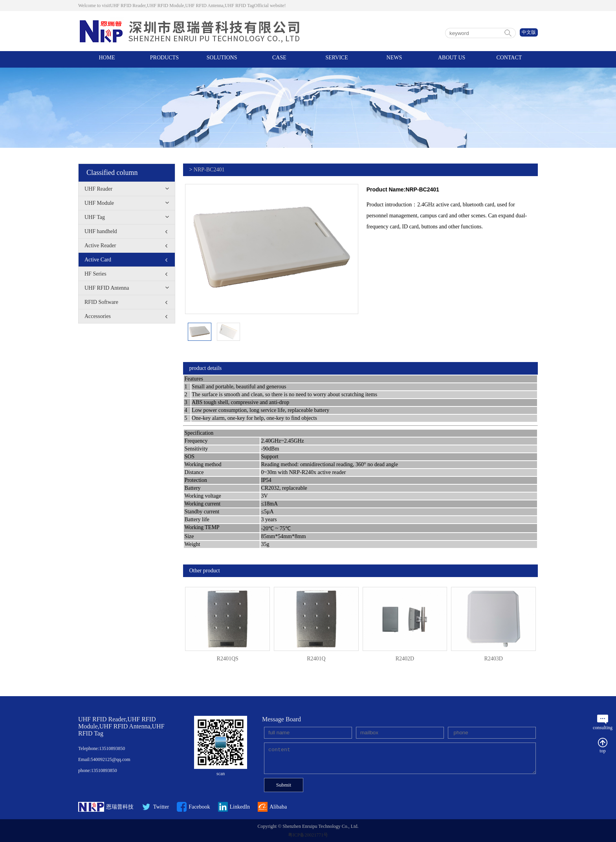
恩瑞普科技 (106, 807)
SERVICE (337, 59)
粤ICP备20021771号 (308, 835)
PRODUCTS (164, 59)
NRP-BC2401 (209, 170)
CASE (279, 59)
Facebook (193, 807)
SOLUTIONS (222, 59)
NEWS (394, 59)
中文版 (529, 32)
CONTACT (509, 59)
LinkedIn (234, 807)
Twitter (155, 807)
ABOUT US (452, 59)
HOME (107, 59)
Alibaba (272, 807)
